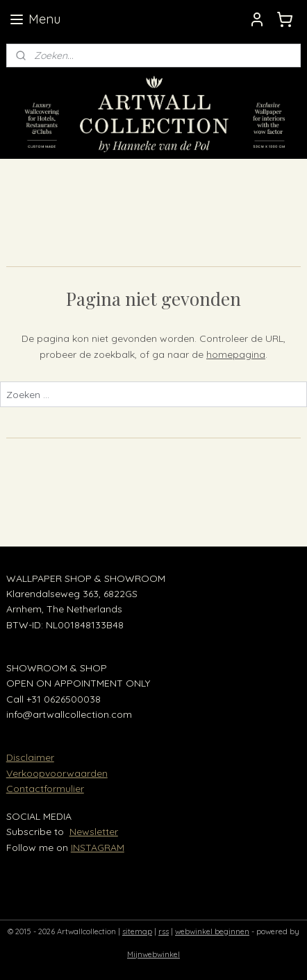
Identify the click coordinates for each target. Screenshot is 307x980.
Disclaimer (30, 757)
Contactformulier (45, 789)
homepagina (236, 354)
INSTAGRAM (98, 848)
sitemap (137, 931)
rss (164, 931)
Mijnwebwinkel (153, 954)
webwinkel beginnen (212, 931)
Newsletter (94, 832)
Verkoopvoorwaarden (57, 773)
